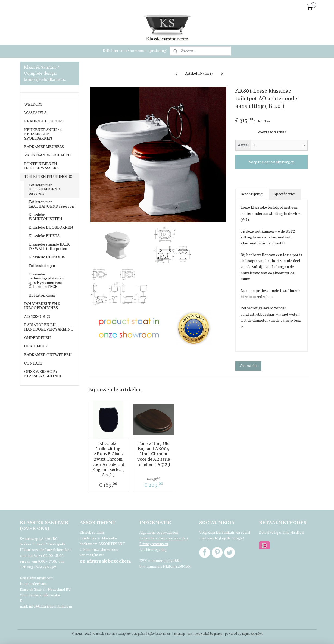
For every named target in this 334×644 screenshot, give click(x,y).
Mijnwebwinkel (252, 634)
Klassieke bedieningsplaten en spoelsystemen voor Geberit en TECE (46, 281)
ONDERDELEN (38, 338)
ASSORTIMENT (112, 544)
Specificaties (285, 194)
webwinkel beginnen (208, 634)
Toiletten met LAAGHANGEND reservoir (52, 204)
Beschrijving (252, 194)
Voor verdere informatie (40, 595)
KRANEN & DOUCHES (44, 121)
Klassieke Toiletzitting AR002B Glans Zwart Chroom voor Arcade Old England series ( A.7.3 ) (108, 459)
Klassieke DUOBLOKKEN (51, 228)
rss (190, 634)
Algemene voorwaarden (159, 533)
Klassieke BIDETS (44, 236)
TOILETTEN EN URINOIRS (48, 177)
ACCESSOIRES (37, 317)
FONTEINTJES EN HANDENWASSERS (41, 166)
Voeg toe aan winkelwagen (271, 162)
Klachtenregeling (153, 550)
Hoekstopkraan (42, 296)
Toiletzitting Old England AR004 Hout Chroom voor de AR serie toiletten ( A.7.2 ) (154, 454)
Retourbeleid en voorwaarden (164, 538)
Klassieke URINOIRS (47, 257)
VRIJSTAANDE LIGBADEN (48, 155)
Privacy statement (154, 544)
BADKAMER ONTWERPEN (48, 355)
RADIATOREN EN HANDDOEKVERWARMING (49, 327)
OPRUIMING (36, 346)
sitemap (180, 634)
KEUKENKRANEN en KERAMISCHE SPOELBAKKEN (43, 134)
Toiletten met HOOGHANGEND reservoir (44, 189)
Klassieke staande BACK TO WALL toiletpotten (49, 246)
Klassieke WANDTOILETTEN (45, 217)
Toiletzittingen (42, 266)
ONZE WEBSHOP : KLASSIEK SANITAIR (43, 374)
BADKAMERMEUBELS (44, 147)
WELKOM (33, 105)
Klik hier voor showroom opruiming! (135, 51)
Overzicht (249, 366)
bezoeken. (105, 561)
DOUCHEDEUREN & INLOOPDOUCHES (42, 306)
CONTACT (33, 363)
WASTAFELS (35, 113)
